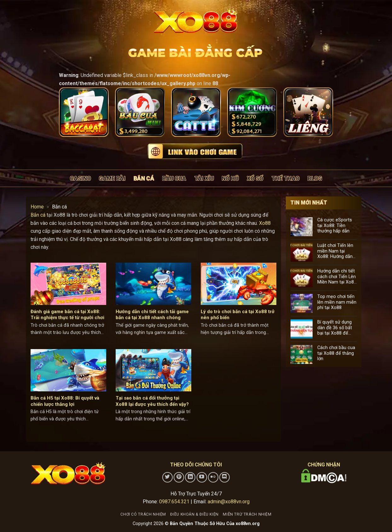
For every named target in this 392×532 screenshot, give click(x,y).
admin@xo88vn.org (229, 502)
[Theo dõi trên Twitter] (167, 477)
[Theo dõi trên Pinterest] (179, 477)
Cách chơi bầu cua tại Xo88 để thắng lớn (336, 353)
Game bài (112, 178)
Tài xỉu (204, 178)
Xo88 (265, 223)
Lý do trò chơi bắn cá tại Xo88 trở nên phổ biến (238, 315)
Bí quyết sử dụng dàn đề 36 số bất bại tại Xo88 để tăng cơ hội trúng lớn (335, 328)
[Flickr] (213, 477)
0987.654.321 (174, 502)
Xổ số (255, 178)
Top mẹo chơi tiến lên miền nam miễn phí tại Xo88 (337, 302)
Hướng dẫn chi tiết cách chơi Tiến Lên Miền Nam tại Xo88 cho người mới (337, 277)
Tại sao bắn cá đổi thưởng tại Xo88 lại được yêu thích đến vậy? (152, 401)
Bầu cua (174, 178)
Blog (315, 178)
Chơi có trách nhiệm (143, 514)
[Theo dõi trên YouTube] (202, 477)
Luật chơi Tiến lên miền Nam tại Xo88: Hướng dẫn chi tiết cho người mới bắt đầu (335, 251)
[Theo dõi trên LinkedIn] (190, 477)
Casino (80, 178)
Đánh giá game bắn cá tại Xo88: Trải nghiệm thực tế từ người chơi (67, 315)
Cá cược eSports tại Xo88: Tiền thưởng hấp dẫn (335, 225)
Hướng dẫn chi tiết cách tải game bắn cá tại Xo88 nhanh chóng (152, 315)
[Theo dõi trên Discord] (225, 477)
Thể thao (286, 178)
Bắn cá (144, 178)
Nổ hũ (230, 178)
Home (37, 207)
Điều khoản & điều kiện (194, 514)
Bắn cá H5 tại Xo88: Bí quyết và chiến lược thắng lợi (65, 401)
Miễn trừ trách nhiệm (247, 514)
